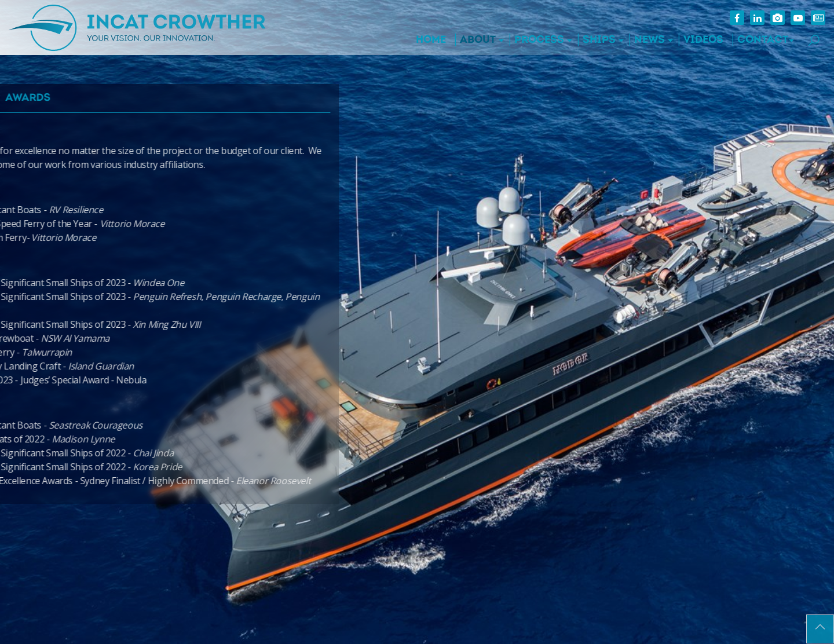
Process (539, 40)
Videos (703, 40)
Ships (599, 40)
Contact (763, 40)
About (478, 40)
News (650, 40)
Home (431, 40)
